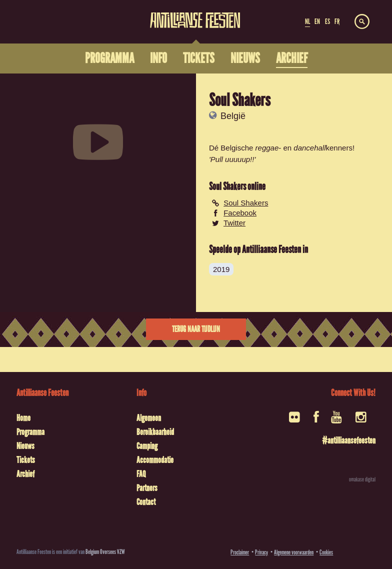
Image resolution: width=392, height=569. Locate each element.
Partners (147, 488)
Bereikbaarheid (155, 432)
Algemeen (149, 418)
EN (317, 21)
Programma (30, 432)
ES (327, 21)
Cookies (326, 552)
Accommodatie (155, 460)
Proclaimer (240, 552)
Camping (147, 446)
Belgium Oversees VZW (105, 552)
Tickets (26, 460)
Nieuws (25, 446)
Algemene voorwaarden (294, 552)
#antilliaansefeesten (349, 440)
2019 (221, 269)
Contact (146, 502)
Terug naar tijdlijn (196, 329)
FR (337, 21)
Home (23, 418)
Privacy (261, 552)
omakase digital (362, 479)
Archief (25, 474)
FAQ (141, 474)
